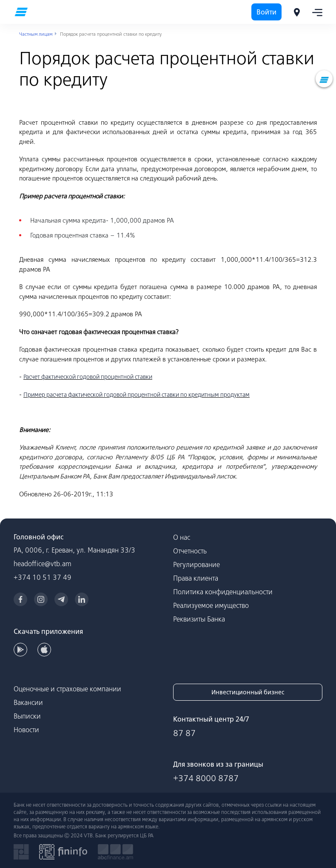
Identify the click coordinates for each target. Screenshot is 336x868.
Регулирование (196, 564)
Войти (266, 12)
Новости (26, 730)
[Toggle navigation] (315, 12)
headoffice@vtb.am (43, 564)
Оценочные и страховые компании (67, 689)
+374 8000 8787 (206, 778)
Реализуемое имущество (211, 605)
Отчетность (190, 551)
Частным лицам (36, 34)
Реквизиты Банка (199, 619)
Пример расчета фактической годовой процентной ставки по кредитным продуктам (137, 395)
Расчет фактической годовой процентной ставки (88, 377)
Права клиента (196, 578)
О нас (182, 537)
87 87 (184, 733)
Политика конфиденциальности (223, 592)
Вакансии (28, 702)
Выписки (27, 716)
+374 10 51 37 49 (43, 577)
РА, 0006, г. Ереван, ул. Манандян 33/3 (74, 550)
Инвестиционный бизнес (248, 692)
